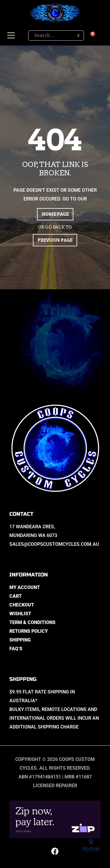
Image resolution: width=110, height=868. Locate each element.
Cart (16, 596)
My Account (25, 587)
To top (91, 846)
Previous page (55, 240)
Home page (55, 214)
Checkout (22, 605)
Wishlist (20, 614)
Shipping (20, 640)
